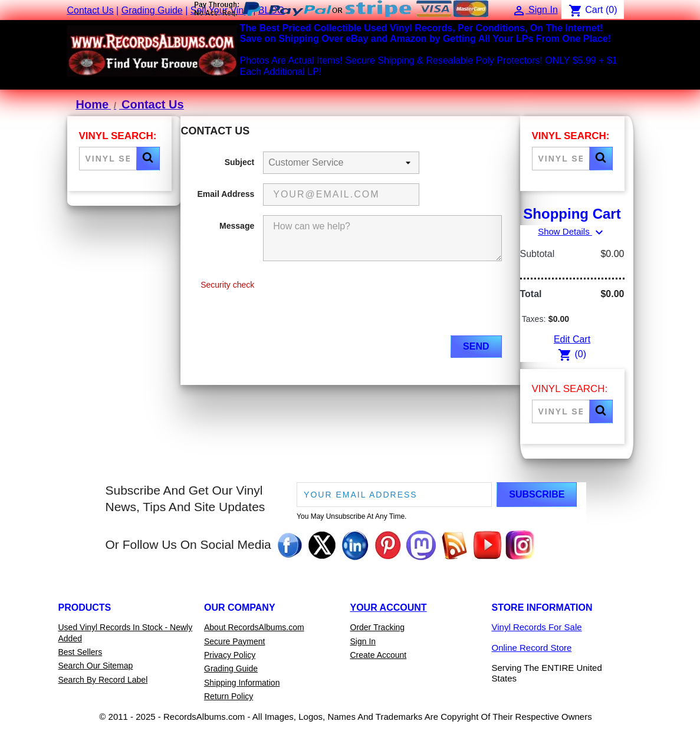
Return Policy (229, 696)
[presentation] (353, 303)
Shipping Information (242, 683)
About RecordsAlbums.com (254, 627)
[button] (148, 159)
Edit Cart (572, 339)
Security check (227, 285)
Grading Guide (152, 10)
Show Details (572, 231)
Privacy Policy (230, 655)
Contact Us (91, 10)
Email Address (226, 194)
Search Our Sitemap (96, 666)
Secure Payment (235, 641)
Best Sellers (80, 652)
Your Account (389, 607)
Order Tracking (378, 627)
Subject (240, 162)
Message (237, 226)
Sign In (363, 641)
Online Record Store (532, 648)
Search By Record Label (103, 680)
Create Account (379, 655)
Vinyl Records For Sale (537, 627)
